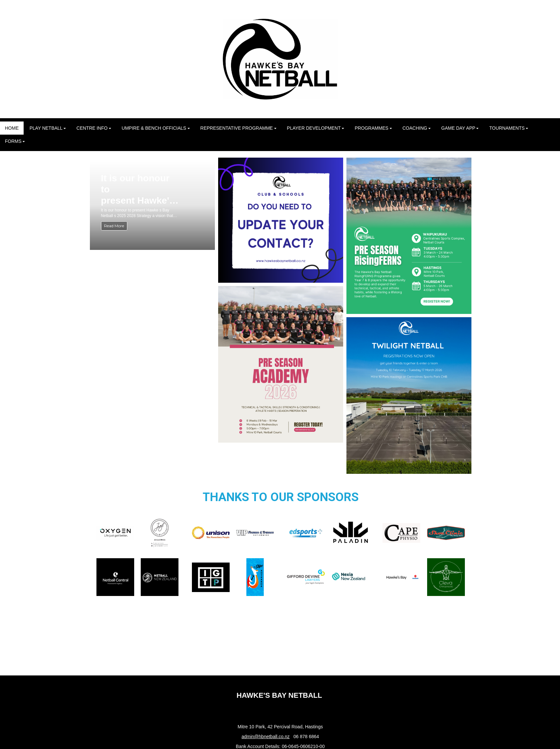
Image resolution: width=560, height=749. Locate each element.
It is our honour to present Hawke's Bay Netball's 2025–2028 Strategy (138, 189)
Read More (114, 226)
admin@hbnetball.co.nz (266, 737)
